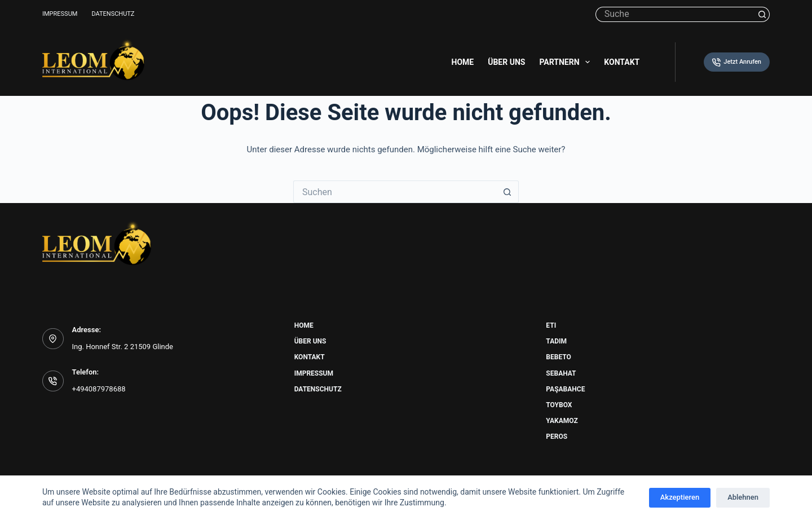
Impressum (60, 14)
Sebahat (561, 373)
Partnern (567, 62)
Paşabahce (565, 389)
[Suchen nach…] (675, 14)
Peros (557, 437)
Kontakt (622, 62)
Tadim (556, 341)
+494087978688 (99, 389)
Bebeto (558, 357)
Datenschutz (113, 14)
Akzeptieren (680, 497)
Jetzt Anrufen (737, 62)
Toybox (559, 405)
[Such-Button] (762, 14)
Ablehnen (743, 497)
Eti (551, 325)
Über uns (506, 62)
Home (463, 62)
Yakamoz (562, 421)
